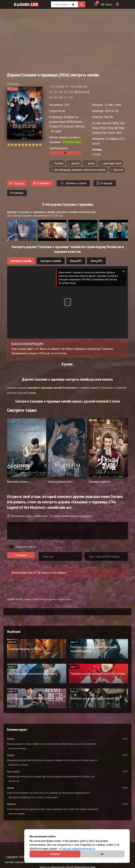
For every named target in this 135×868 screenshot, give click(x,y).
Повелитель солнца (18, 765)
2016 (67, 105)
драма (91, 163)
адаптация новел (112, 163)
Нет (102, 854)
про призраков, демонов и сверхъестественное (80, 170)
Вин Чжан (119, 128)
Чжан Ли (108, 117)
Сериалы (27, 599)
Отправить (21, 555)
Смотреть (17, 183)
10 (40, 145)
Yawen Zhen (115, 132)
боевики (59, 163)
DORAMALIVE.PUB (14, 599)
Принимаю (55, 854)
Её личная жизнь (17, 749)
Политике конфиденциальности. (78, 849)
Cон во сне (14, 781)
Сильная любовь (17, 814)
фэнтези (118, 170)
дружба (75, 163)
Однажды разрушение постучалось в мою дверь (33, 797)
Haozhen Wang (110, 123)
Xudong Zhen (100, 132)
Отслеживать (42, 183)
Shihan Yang (106, 128)
